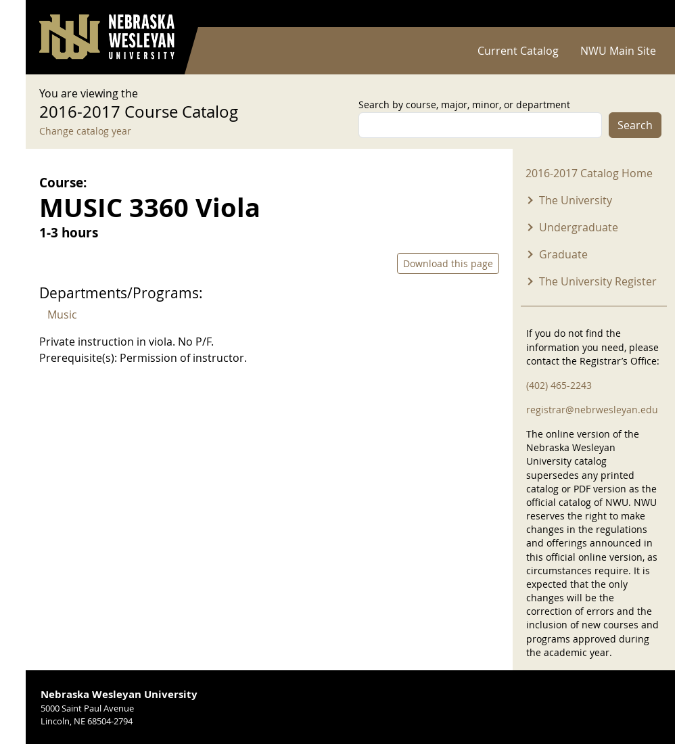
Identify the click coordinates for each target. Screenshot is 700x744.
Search (635, 125)
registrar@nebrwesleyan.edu (592, 410)
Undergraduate (579, 227)
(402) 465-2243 (559, 385)
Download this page (448, 263)
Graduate (563, 254)
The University (576, 200)
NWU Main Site (618, 51)
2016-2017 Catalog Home (589, 173)
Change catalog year (85, 131)
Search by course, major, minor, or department (464, 104)
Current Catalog (518, 51)
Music (62, 315)
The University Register (598, 281)
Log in (644, 14)
